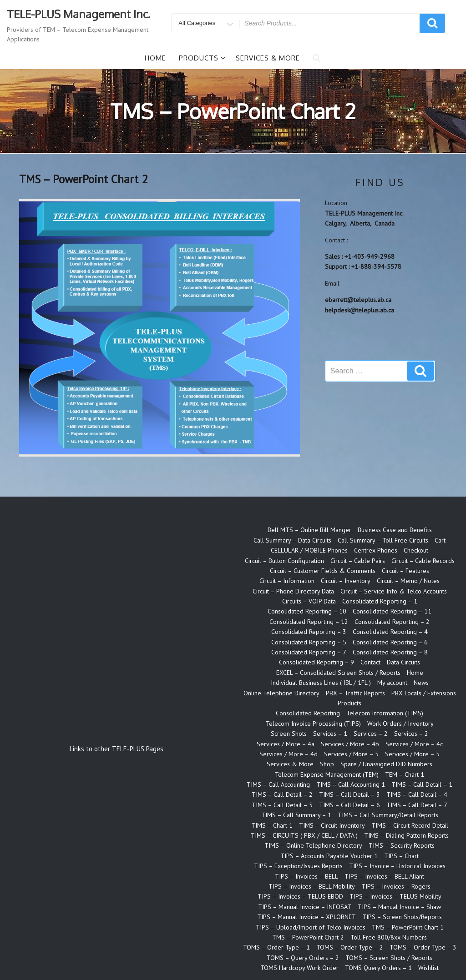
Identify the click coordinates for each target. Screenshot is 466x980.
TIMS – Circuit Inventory (332, 825)
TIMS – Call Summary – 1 (296, 815)
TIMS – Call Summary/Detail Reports (388, 815)
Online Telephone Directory (281, 693)
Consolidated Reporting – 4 (390, 632)
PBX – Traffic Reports (355, 693)
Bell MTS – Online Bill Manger (309, 530)
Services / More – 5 (351, 754)
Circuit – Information (287, 581)
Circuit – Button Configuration (284, 561)
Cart (440, 540)
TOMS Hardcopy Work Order (299, 968)
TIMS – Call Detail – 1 (422, 784)
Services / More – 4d (289, 754)
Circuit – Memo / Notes (408, 581)
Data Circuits (403, 662)
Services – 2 (371, 734)
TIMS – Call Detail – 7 (417, 805)
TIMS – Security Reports (402, 845)
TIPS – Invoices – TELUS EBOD (300, 896)
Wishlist (428, 968)
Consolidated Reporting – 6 (390, 642)
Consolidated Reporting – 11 (392, 611)
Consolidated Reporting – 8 (390, 652)
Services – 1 (330, 734)
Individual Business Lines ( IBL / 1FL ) (321, 683)
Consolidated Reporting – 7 (309, 652)
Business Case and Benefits (395, 530)
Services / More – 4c (414, 744)
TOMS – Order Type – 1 (276, 947)
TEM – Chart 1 (405, 774)
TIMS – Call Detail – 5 (282, 805)
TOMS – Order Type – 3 (423, 947)
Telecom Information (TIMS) (385, 713)
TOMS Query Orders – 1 (378, 968)
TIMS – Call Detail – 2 (282, 794)
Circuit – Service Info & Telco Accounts (394, 591)
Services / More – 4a (286, 744)
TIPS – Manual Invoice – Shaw (399, 907)
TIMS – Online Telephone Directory (313, 845)
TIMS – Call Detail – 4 (417, 794)
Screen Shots (289, 734)
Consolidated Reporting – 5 (309, 642)
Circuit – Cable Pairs (358, 561)
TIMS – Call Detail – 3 (349, 794)
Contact (370, 662)
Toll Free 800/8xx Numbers (389, 937)
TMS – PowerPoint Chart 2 (308, 937)
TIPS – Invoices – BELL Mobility (312, 886)
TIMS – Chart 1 (272, 825)
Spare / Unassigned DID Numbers (386, 764)
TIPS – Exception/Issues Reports (298, 866)
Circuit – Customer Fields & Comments (323, 571)
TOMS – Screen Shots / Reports (389, 958)
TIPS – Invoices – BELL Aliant (384, 876)
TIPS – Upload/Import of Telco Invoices (311, 927)
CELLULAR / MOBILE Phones (309, 550)
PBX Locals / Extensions (424, 693)
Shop (327, 764)
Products (202, 58)
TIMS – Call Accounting (278, 784)
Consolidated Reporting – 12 (309, 622)
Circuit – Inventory (346, 581)
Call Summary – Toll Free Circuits (383, 540)
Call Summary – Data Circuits (292, 540)
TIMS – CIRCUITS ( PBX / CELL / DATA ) (304, 835)
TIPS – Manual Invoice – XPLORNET (306, 917)
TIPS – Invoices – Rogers (396, 886)
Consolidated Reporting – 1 (380, 601)
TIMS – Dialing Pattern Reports (406, 835)
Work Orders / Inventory (400, 724)
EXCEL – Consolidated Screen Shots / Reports (338, 673)
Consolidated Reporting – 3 (309, 632)
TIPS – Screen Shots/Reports (402, 917)
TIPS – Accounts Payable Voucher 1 (329, 856)
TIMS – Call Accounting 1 (351, 784)
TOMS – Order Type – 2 (350, 947)
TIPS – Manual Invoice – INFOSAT (305, 907)
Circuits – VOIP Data (309, 601)
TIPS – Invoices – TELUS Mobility (395, 896)
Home (155, 58)
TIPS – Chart (401, 856)
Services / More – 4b (350, 744)
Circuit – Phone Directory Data (293, 591)
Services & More (268, 58)
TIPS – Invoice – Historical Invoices (397, 866)
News (421, 683)
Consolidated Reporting (308, 713)
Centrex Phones (376, 550)
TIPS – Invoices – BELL (306, 876)
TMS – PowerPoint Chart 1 (408, 927)
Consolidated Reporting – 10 (307, 611)
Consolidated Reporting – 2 (392, 622)
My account (392, 683)
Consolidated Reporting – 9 (317, 662)
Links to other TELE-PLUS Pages (116, 749)
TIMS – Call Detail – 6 (349, 805)
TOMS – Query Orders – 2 (303, 958)
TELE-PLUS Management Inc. (79, 14)
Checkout (416, 550)
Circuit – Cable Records (423, 561)
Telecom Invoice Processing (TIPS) (313, 724)
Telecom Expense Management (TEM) (327, 774)
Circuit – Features (405, 571)
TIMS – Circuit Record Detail (410, 825)
